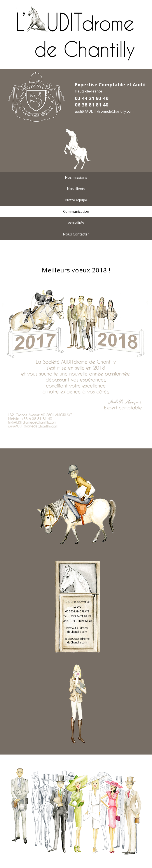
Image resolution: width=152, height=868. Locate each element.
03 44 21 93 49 (92, 98)
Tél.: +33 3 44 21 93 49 (77, 616)
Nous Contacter (76, 234)
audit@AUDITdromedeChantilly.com (104, 111)
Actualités (76, 223)
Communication (76, 211)
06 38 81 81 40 (92, 105)
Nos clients (76, 189)
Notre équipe (76, 200)
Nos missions (76, 177)
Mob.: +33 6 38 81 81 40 (77, 621)
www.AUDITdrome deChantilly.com (77, 630)
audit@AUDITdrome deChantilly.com (77, 641)
